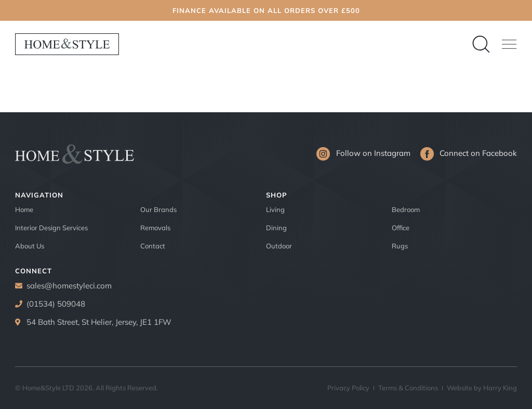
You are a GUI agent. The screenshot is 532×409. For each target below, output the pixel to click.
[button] (509, 44)
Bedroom (406, 209)
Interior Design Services (51, 228)
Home (24, 209)
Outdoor (279, 246)
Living (275, 209)
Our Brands (158, 209)
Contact (153, 246)
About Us (30, 246)
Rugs (400, 246)
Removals (155, 228)
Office (401, 228)
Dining (276, 228)
